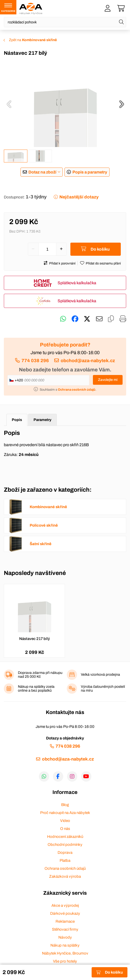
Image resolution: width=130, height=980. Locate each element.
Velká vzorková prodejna (100, 675)
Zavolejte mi (108, 380)
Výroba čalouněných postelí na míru (103, 689)
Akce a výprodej (65, 905)
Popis (17, 420)
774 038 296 (35, 361)
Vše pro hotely (65, 961)
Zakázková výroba (65, 876)
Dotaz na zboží (42, 172)
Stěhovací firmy (65, 929)
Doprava (65, 853)
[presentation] (9, 104)
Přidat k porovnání (62, 263)
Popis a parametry (90, 172)
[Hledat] (121, 22)
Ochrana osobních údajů (65, 868)
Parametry (42, 420)
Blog (65, 805)
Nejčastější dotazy (79, 197)
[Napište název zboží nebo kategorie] (65, 22)
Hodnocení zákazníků (65, 837)
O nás (65, 829)
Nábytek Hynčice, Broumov (65, 953)
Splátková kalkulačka (77, 283)
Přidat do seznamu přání (103, 263)
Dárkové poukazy (65, 913)
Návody (65, 937)
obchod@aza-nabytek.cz (88, 361)
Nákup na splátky (65, 945)
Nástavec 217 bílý (35, 639)
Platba (65, 860)
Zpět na (33, 40)
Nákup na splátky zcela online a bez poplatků (36, 689)
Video (65, 821)
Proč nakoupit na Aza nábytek (65, 813)
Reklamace (65, 921)
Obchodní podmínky (65, 845)
